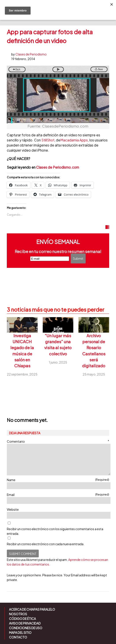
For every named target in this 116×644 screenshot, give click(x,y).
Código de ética (22, 619)
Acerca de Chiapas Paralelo (32, 609)
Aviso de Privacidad (25, 623)
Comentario (58, 441)
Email (58, 494)
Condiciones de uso (26, 628)
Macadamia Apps (74, 140)
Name (58, 480)
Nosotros (18, 614)
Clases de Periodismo (31, 54)
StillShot (48, 140)
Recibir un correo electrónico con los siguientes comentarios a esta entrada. (55, 531)
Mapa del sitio (20, 633)
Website (13, 509)
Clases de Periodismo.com (58, 167)
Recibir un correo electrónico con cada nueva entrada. (46, 544)
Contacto (18, 637)
